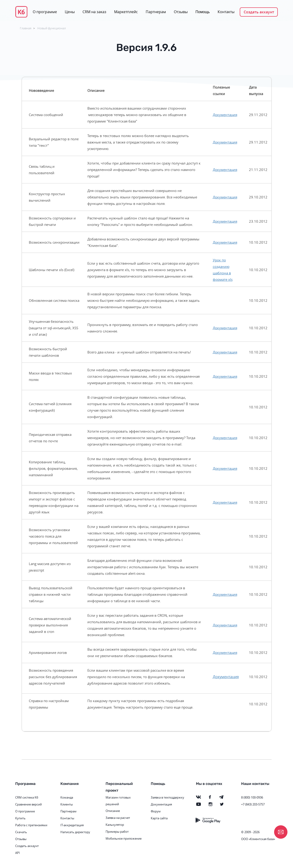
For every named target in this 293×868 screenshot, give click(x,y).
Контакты (226, 12)
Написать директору (75, 832)
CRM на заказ (94, 12)
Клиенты (67, 804)
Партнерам (156, 12)
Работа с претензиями (31, 825)
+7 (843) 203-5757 (253, 804)
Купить (20, 818)
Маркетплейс (126, 12)
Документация (225, 115)
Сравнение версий (28, 804)
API (18, 853)
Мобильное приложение (124, 838)
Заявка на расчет (118, 818)
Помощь (203, 12)
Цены (70, 12)
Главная (26, 28)
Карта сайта (159, 818)
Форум (156, 811)
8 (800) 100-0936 (252, 797)
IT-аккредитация (72, 825)
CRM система (25, 797)
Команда (67, 797)
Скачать (21, 832)
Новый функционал (52, 28)
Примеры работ (117, 832)
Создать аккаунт (259, 12)
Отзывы (181, 12)
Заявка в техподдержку (167, 797)
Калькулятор (115, 825)
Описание (113, 811)
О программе (45, 12)
